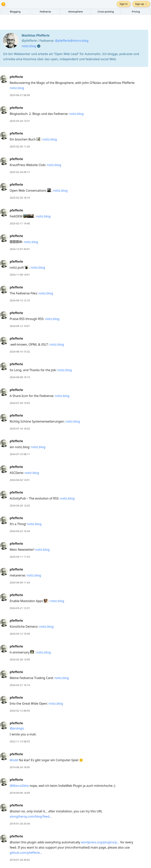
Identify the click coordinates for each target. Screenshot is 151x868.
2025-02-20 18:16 (20, 198)
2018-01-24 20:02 (20, 860)
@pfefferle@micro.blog (72, 41)
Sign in (123, 4)
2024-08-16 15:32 (20, 352)
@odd (14, 760)
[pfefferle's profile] (4, 79)
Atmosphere (75, 12)
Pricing (136, 12)
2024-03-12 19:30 (20, 634)
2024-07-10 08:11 (20, 454)
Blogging (15, 12)
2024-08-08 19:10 (20, 377)
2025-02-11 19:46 (20, 223)
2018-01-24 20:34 (20, 824)
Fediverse (45, 12)
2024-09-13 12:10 (20, 300)
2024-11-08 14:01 (20, 275)
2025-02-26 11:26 (20, 146)
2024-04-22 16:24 (20, 531)
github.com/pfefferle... (26, 853)
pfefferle (16, 77)
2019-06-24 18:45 (20, 767)
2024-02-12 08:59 (20, 711)
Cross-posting (106, 12)
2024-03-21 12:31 (20, 608)
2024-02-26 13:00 (20, 659)
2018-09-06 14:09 (20, 793)
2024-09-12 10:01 (20, 326)
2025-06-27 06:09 (20, 95)
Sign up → (141, 4)
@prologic (17, 728)
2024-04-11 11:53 (20, 557)
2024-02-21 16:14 (20, 685)
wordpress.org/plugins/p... (100, 842)
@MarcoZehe (19, 786)
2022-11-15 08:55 (20, 741)
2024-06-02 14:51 (20, 480)
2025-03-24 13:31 (20, 121)
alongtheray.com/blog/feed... (31, 816)
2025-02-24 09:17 (20, 172)
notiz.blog (29, 46)
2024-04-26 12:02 (20, 505)
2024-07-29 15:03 (20, 403)
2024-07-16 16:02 (20, 429)
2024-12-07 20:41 (20, 249)
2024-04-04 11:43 (20, 582)
